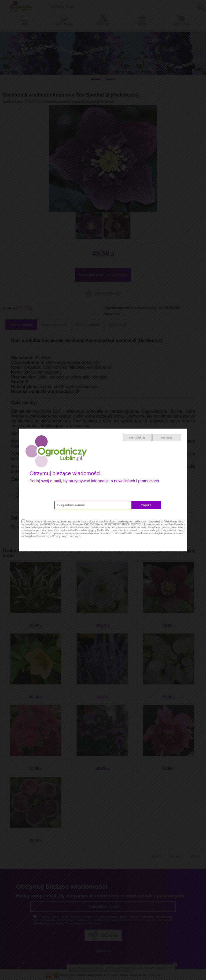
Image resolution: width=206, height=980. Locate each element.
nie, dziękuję (137, 437)
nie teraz (167, 437)
